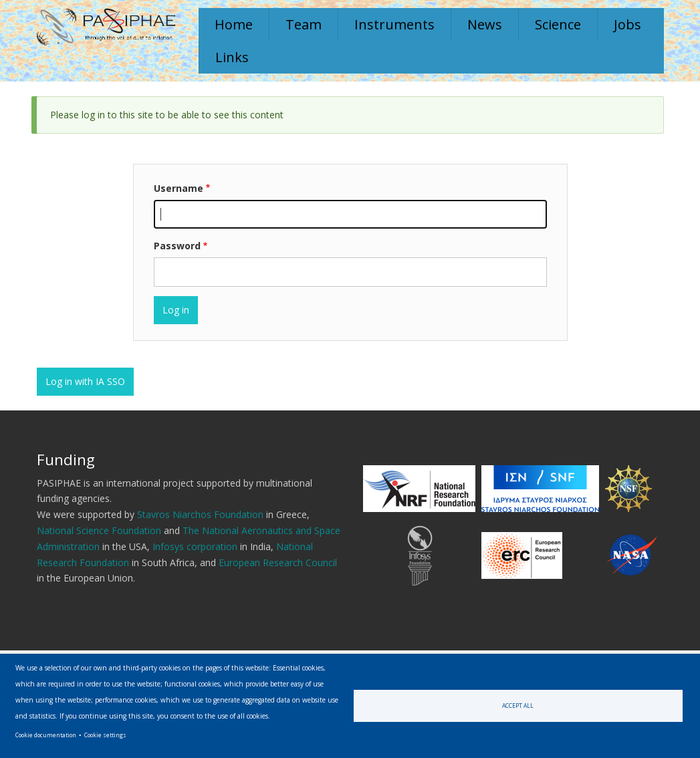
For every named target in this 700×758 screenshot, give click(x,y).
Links (232, 57)
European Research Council (278, 562)
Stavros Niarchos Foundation (200, 514)
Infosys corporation (195, 546)
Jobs (627, 24)
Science (558, 24)
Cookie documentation (46, 735)
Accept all (518, 706)
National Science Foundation (99, 530)
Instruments (394, 24)
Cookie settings (105, 735)
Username (179, 188)
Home (234, 24)
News (485, 24)
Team (304, 24)
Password (177, 246)
